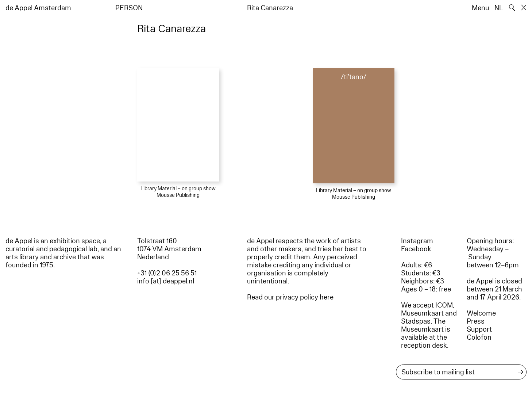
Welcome (481, 313)
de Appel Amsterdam (38, 8)
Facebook (416, 249)
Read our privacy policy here (290, 297)
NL (499, 8)
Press (476, 321)
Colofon (479, 337)
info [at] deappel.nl (166, 281)
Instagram (417, 241)
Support (479, 329)
